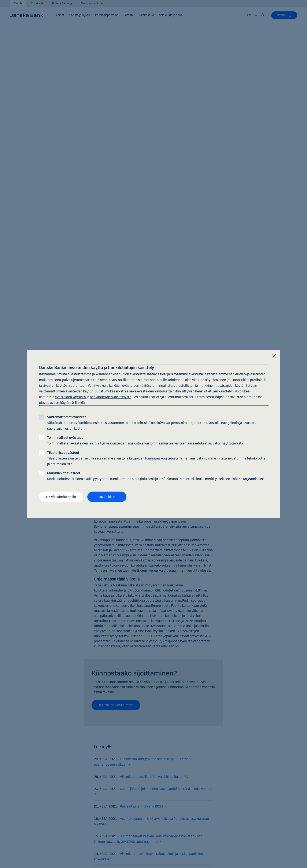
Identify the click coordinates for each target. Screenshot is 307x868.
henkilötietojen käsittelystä (111, 397)
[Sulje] (274, 356)
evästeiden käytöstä (70, 397)
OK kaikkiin (107, 497)
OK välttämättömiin (61, 497)
